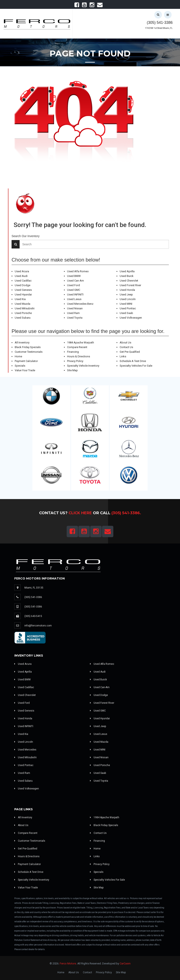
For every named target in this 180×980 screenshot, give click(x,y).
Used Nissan (75, 308)
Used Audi (21, 276)
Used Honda (127, 290)
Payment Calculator (26, 361)
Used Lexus (74, 299)
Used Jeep (126, 294)
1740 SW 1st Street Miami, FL (159, 28)
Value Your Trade (25, 370)
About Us (125, 342)
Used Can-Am (75, 281)
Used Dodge (22, 285)
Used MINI (126, 304)
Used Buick (127, 276)
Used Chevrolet (129, 281)
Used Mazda (22, 304)
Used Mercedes (25, 750)
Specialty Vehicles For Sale (136, 366)
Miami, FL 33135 (34, 588)
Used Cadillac (23, 281)
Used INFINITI (75, 294)
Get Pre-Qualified (130, 352)
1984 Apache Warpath (81, 342)
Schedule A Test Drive (133, 361)
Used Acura (22, 271)
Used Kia (20, 299)
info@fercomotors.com (38, 626)
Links (123, 356)
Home (18, 356)
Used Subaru (23, 318)
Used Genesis (23, 290)
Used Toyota (75, 318)
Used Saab (126, 313)
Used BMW (74, 276)
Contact (87, 972)
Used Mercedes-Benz (80, 304)
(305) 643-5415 (33, 616)
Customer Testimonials (29, 352)
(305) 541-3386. (126, 513)
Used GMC (74, 290)
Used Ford (73, 285)
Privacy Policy (75, 361)
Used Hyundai (23, 294)
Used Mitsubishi (25, 308)
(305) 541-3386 (160, 23)
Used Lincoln (128, 299)
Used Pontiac (128, 308)
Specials (20, 366)
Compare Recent (77, 347)
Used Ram (73, 313)
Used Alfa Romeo (78, 271)
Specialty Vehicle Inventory (83, 366)
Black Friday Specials (28, 347)
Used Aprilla (127, 271)
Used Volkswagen (131, 318)
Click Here (80, 513)
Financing (73, 352)
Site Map (72, 370)
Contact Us (126, 347)
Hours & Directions (79, 356)
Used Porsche (23, 313)
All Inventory (22, 342)
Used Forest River (130, 285)
